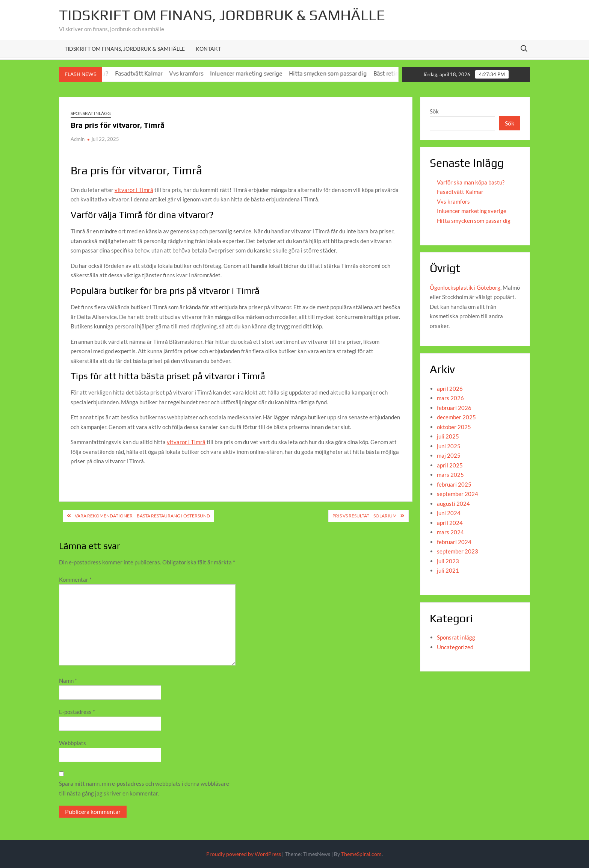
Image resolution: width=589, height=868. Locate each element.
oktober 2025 (454, 427)
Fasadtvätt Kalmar (144, 73)
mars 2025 (450, 475)
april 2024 (450, 523)
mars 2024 (450, 532)
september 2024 (458, 494)
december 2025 (456, 417)
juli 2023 (448, 561)
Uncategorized (455, 647)
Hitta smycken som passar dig (333, 73)
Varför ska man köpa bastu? (471, 182)
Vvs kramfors (191, 73)
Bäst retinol (394, 73)
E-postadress (77, 712)
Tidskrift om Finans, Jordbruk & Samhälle (125, 49)
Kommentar (75, 579)
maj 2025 (449, 455)
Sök (434, 111)
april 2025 (450, 465)
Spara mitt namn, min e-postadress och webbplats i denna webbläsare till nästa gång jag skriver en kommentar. (144, 788)
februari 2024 (454, 542)
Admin (78, 139)
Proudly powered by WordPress (244, 854)
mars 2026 (450, 398)
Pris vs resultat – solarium (365, 516)
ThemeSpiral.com (361, 854)
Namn (68, 680)
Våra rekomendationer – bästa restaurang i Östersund (142, 516)
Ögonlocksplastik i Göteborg (465, 287)
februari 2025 (454, 484)
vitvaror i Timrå (134, 190)
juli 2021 (448, 570)
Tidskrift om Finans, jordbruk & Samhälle (222, 15)
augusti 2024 (453, 504)
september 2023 (458, 551)
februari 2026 (454, 408)
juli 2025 (448, 436)
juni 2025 (449, 446)
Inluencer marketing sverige (251, 73)
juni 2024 (449, 513)
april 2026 (450, 389)
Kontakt (208, 49)
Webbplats (72, 743)
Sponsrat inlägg (91, 113)
